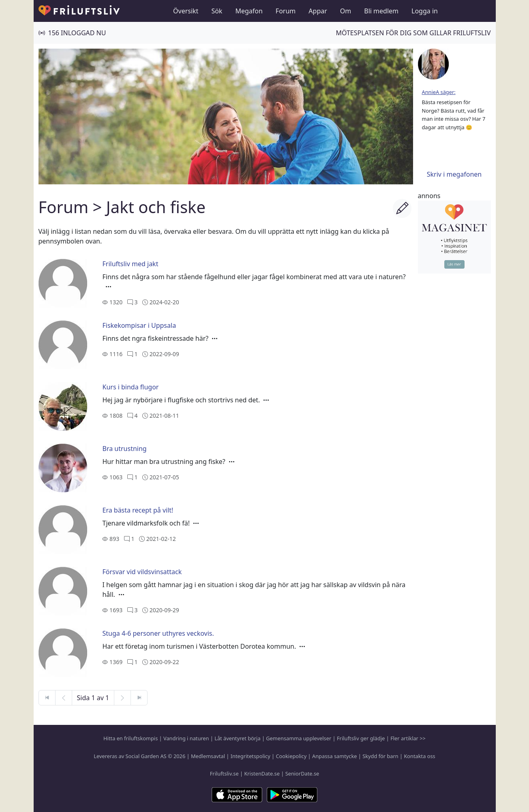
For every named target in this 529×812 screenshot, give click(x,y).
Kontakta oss (419, 756)
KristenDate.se (262, 774)
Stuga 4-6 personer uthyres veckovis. (158, 633)
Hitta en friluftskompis (131, 738)
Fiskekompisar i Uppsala (139, 325)
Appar (318, 11)
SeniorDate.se (302, 774)
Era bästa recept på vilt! (138, 510)
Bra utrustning (124, 449)
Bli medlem (381, 11)
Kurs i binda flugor (130, 387)
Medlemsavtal (208, 756)
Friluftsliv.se (224, 774)
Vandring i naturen (186, 738)
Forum (286, 11)
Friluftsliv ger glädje (361, 738)
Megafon (249, 11)
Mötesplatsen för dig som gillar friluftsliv (413, 33)
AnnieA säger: (439, 92)
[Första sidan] (47, 698)
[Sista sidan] (139, 698)
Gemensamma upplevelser (299, 738)
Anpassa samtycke (335, 756)
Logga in (425, 11)
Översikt (186, 11)
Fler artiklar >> (408, 738)
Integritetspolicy (251, 756)
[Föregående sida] (64, 698)
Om (346, 11)
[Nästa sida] (122, 698)
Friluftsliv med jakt (130, 264)
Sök (217, 11)
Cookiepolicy (291, 756)
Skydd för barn (380, 756)
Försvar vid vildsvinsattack (142, 572)
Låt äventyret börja (237, 738)
